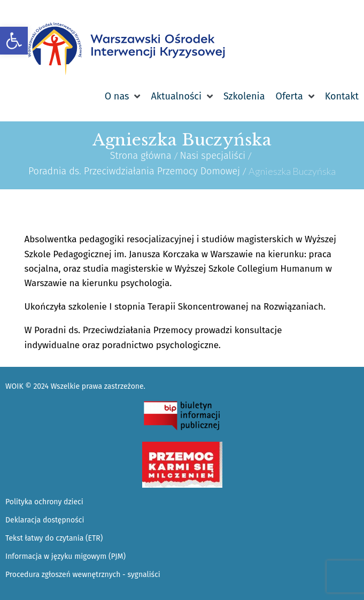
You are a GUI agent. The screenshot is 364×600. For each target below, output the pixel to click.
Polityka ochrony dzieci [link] (44, 502)
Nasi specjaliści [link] (213, 156)
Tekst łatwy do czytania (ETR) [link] (54, 538)
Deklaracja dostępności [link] (45, 520)
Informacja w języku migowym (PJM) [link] (65, 556)
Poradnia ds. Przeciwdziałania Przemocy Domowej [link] (134, 171)
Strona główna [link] (141, 156)
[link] (14, 41)
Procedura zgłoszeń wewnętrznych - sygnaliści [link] (83, 575)
